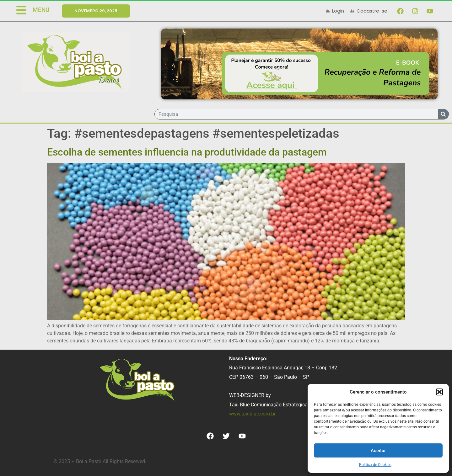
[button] (439, 392)
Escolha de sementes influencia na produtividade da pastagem (187, 152)
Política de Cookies (375, 465)
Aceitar (378, 451)
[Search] (443, 114)
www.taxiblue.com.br (252, 414)
